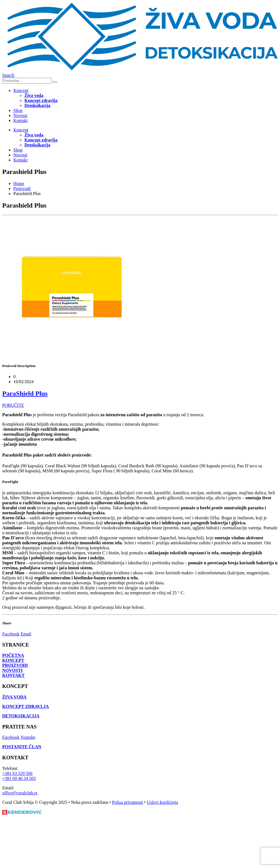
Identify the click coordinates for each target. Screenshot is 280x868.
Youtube (28, 737)
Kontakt (21, 120)
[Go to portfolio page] (72, 355)
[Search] (55, 82)
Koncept (21, 90)
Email (26, 634)
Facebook (11, 634)
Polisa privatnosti (127, 802)
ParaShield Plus (25, 393)
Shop (18, 110)
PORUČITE (13, 405)
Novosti (20, 115)
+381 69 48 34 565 (19, 778)
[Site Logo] (141, 70)
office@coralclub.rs (20, 793)
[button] (8, 75)
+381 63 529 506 (17, 773)
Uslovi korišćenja (162, 802)
